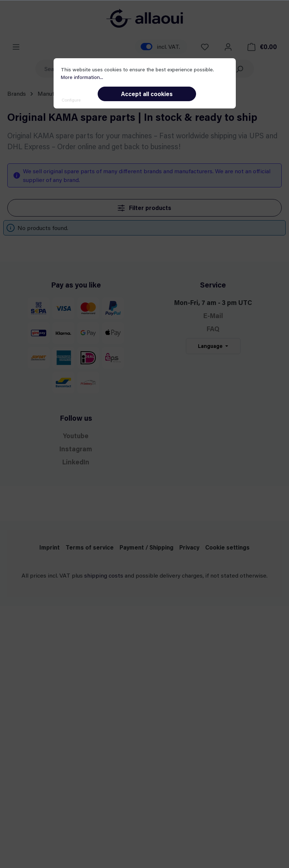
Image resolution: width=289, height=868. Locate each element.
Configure (71, 100)
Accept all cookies (147, 94)
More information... (82, 77)
